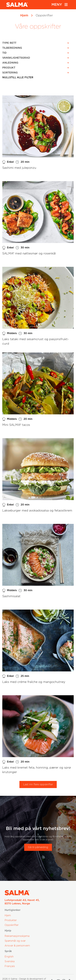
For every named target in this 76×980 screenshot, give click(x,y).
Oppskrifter (12, 925)
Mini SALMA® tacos (16, 425)
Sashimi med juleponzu (19, 168)
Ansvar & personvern (17, 946)
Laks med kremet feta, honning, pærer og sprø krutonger (37, 770)
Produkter (11, 920)
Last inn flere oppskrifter (38, 784)
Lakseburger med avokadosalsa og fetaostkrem (37, 511)
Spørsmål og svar (15, 941)
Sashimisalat (11, 596)
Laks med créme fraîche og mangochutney (34, 682)
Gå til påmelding (38, 847)
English (9, 957)
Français (10, 966)
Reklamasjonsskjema (17, 936)
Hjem (24, 15)
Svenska (10, 961)
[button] (37, 43)
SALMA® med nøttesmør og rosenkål (29, 254)
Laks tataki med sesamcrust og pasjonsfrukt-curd (36, 342)
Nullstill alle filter (18, 77)
